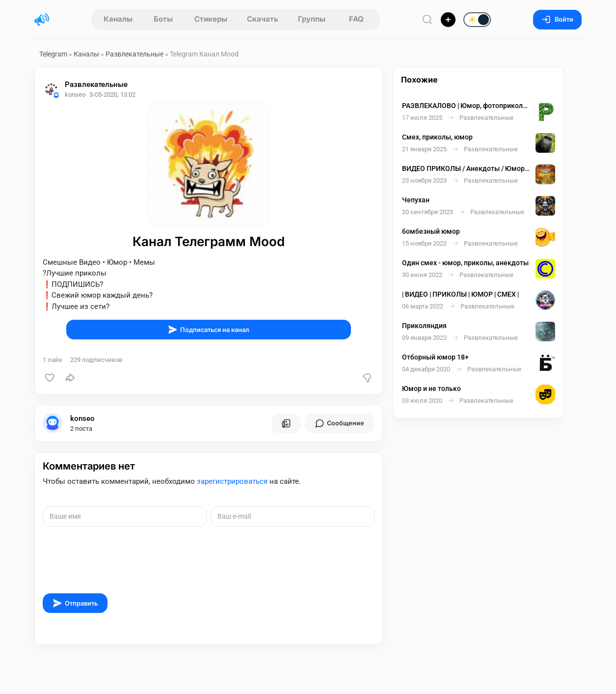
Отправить (75, 603)
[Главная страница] (42, 20)
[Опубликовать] (448, 20)
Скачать (263, 19)
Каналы (118, 19)
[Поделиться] (70, 378)
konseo (82, 418)
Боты (163, 19)
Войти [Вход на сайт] (557, 19)
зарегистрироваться (232, 481)
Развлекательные (134, 54)
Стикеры (211, 19)
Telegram (53, 54)
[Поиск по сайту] (428, 19)
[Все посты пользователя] (286, 423)
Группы (312, 19)
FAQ (356, 19)
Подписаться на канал (209, 330)
